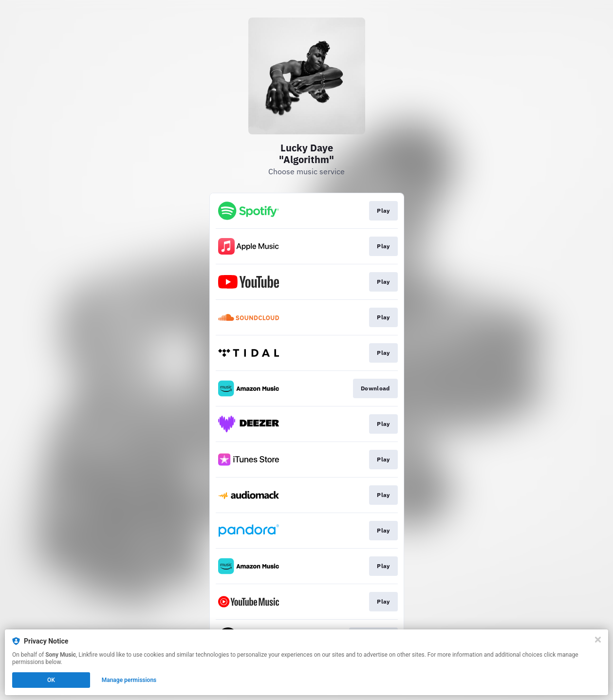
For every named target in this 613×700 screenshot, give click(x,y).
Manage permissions (129, 680)
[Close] (598, 640)
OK (51, 680)
